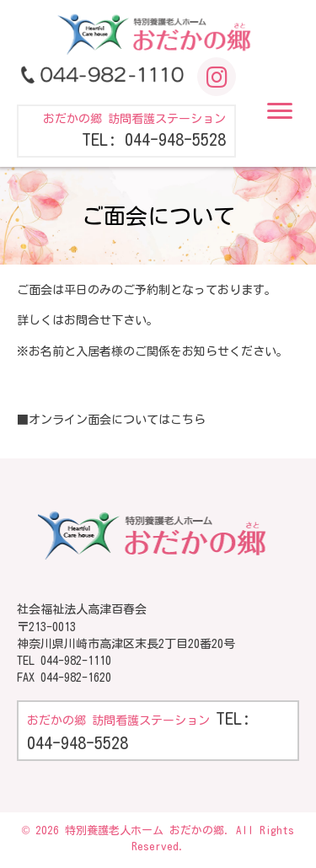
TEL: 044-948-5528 (154, 139)
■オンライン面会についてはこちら (111, 420)
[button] (280, 111)
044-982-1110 (76, 661)
